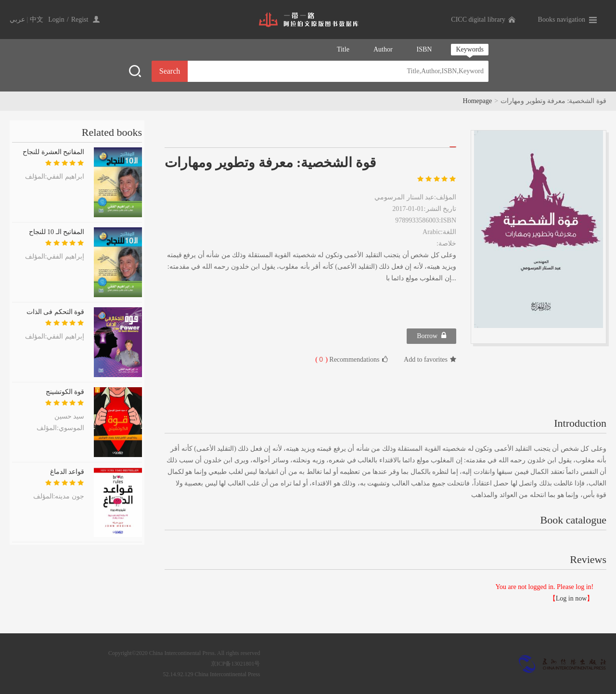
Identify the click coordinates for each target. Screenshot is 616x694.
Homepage (478, 101)
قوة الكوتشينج (65, 392)
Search (170, 71)
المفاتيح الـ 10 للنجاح (57, 232)
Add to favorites (430, 360)
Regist (80, 20)
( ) (321, 360)
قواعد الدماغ (67, 472)
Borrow (431, 335)
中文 (37, 20)
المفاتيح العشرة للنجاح (53, 152)
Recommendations (351, 359)
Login (56, 20)
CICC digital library (478, 20)
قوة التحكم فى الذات (56, 312)
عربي (17, 20)
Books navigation (562, 20)
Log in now (571, 598)
